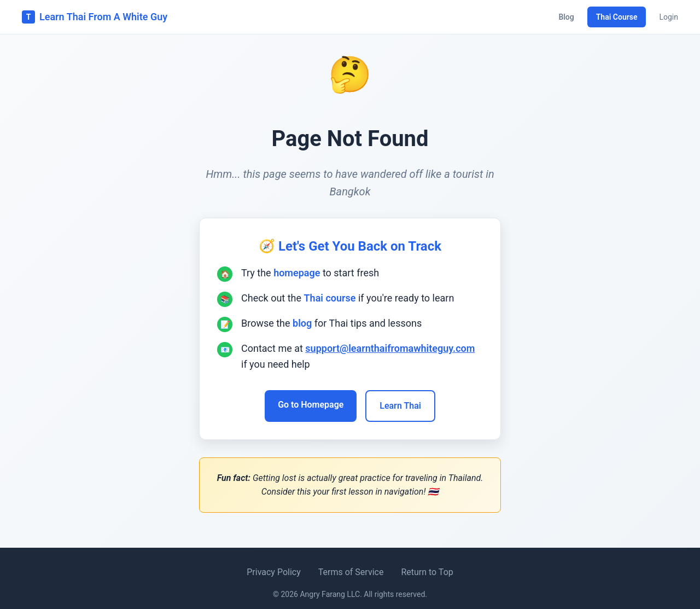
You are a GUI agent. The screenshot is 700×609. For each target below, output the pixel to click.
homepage (297, 273)
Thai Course (617, 17)
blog (302, 323)
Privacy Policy (274, 572)
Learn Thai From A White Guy (95, 17)
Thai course (330, 298)
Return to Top (427, 572)
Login (669, 17)
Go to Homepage (311, 405)
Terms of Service (351, 572)
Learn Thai (400, 406)
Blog (566, 17)
